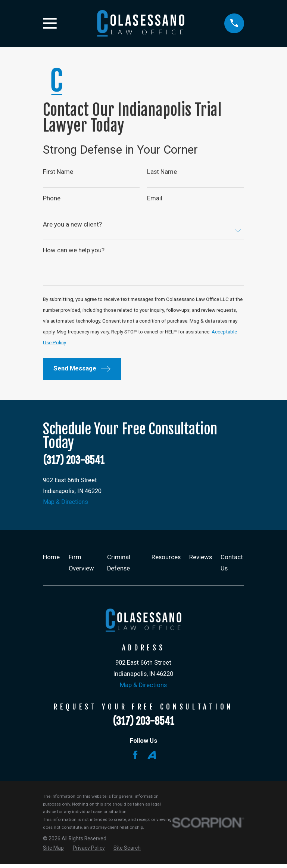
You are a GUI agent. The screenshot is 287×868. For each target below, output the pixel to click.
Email (155, 199)
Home (51, 562)
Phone (52, 199)
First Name (58, 172)
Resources (166, 562)
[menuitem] (53, 852)
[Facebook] (135, 759)
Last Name (162, 172)
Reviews (201, 562)
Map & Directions (66, 506)
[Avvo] (152, 759)
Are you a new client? (72, 226)
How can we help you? (74, 251)
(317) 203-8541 (74, 463)
